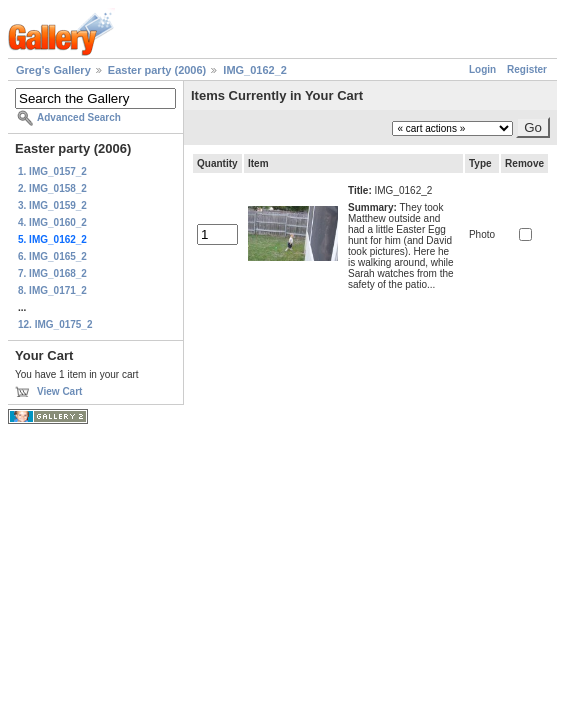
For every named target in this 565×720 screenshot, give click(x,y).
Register (527, 69)
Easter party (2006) (157, 70)
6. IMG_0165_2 (52, 256)
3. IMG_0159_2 (52, 205)
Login (482, 69)
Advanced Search (79, 117)
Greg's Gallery (53, 70)
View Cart (59, 391)
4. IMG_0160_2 (52, 222)
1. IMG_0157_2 (52, 171)
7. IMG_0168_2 (52, 273)
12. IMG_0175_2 (55, 324)
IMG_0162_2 (255, 70)
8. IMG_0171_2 (52, 290)
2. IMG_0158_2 (52, 188)
